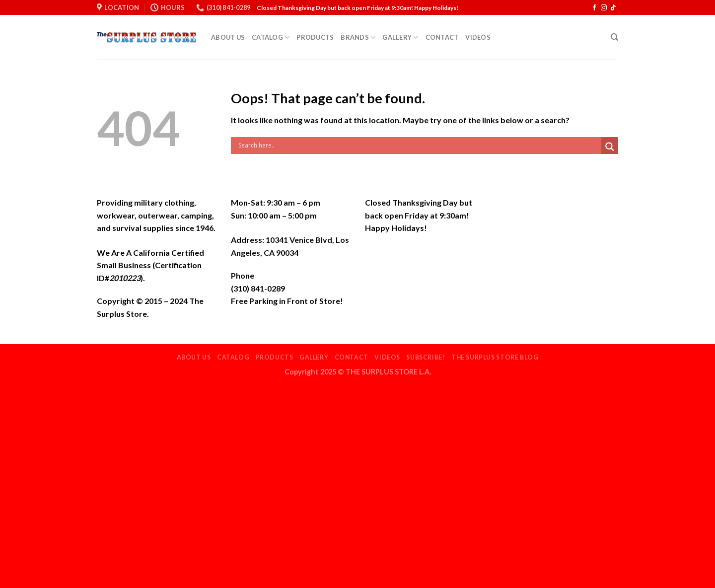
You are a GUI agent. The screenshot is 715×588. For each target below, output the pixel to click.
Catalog (271, 37)
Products (315, 37)
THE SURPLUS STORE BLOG (495, 357)
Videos (478, 37)
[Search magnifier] (610, 147)
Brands (358, 37)
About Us (228, 37)
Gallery (400, 37)
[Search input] (419, 146)
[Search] (614, 37)
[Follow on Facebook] (594, 8)
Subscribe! (426, 357)
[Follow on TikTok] (613, 8)
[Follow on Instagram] (604, 8)
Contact (442, 37)
